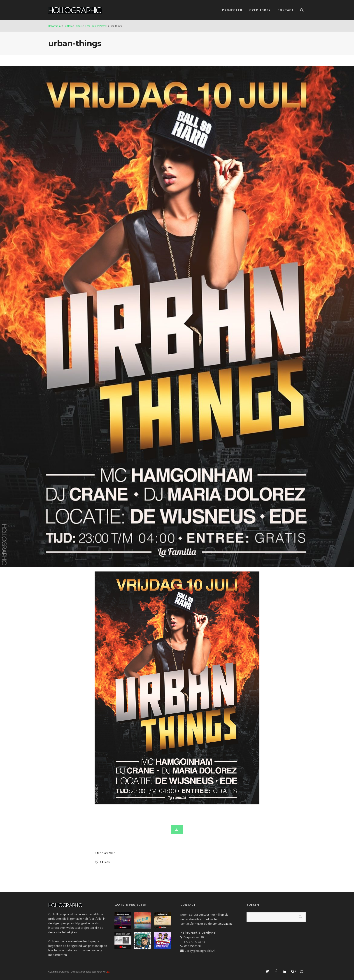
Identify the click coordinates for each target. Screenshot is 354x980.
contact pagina (222, 924)
